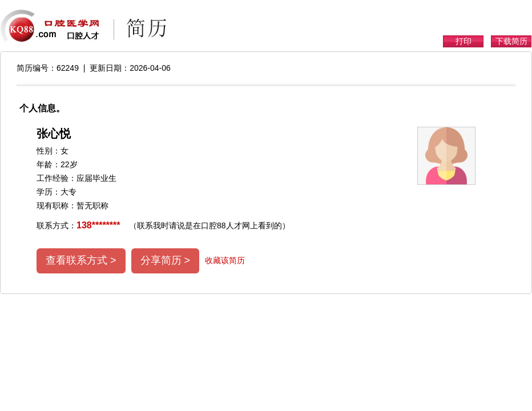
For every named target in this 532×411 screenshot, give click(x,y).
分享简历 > (166, 260)
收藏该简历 (225, 260)
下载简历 (511, 41)
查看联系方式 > (81, 260)
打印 (464, 41)
